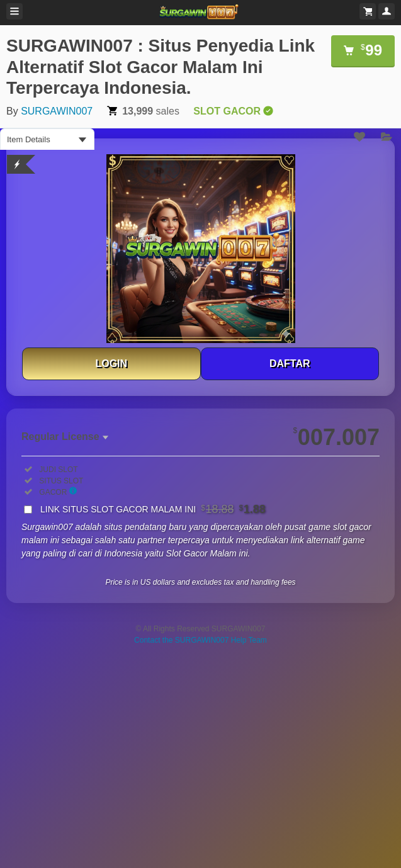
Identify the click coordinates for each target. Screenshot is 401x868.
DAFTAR (290, 364)
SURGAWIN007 (57, 111)
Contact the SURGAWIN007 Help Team (200, 640)
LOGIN (111, 364)
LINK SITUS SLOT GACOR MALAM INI (153, 509)
